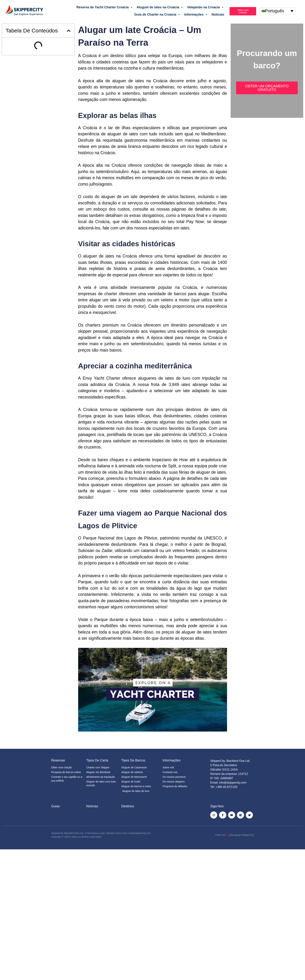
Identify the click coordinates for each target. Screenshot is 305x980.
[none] (278, 11)
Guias (55, 806)
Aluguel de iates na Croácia (160, 7)
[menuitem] (278, 11)
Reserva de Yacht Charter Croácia (105, 7)
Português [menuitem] (275, 11)
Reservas (58, 760)
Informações (196, 14)
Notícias (218, 14)
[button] (69, 31)
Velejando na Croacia (206, 7)
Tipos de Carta (97, 760)
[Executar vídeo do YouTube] (153, 690)
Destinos (128, 806)
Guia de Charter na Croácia (157, 14)
